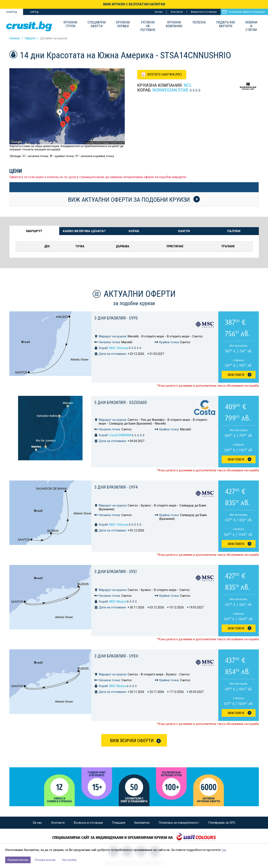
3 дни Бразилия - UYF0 (116, 318)
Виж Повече (236, 375)
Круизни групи (70, 24)
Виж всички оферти (132, 741)
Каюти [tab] (184, 231)
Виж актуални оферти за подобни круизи (134, 199)
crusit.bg (12, 12)
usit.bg (34, 12)
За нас (159, 12)
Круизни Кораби (123, 24)
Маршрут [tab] (34, 231)
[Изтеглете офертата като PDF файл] (163, 75)
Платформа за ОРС (222, 823)
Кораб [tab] (134, 231)
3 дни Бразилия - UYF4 (116, 487)
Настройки (69, 860)
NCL (188, 86)
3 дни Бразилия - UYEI (115, 572)
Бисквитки (142, 823)
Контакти (177, 12)
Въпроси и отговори (204, 12)
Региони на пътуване (148, 26)
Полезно (199, 22)
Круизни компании (174, 24)
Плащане (119, 823)
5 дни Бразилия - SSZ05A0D (121, 402)
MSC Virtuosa (126, 348)
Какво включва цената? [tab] (84, 231)
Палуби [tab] (234, 231)
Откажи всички (45, 860)
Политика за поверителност (179, 823)
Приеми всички (18, 860)
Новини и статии (251, 26)
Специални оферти (97, 24)
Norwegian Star (170, 90)
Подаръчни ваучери (225, 24)
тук (224, 850)
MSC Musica (123, 602)
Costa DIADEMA (127, 435)
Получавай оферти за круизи (246, 12)
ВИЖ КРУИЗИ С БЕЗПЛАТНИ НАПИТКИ (134, 4)
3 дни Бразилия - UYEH (116, 656)
